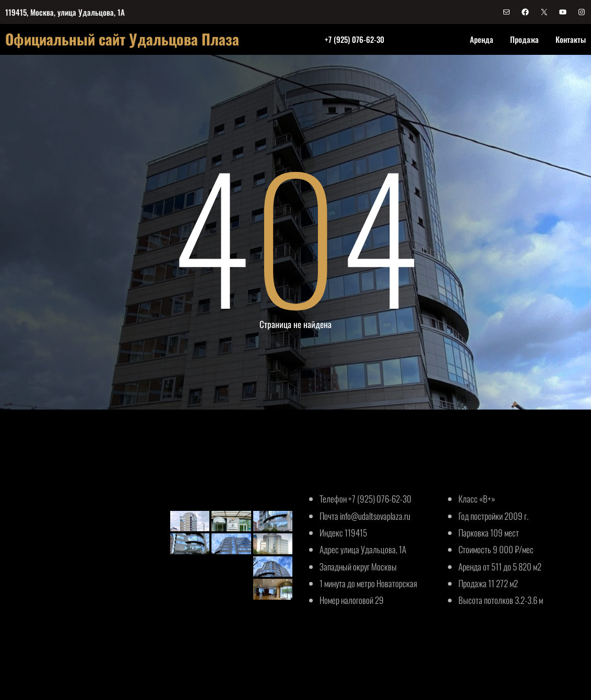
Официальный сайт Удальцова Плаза (122, 39)
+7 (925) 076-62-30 (354, 39)
